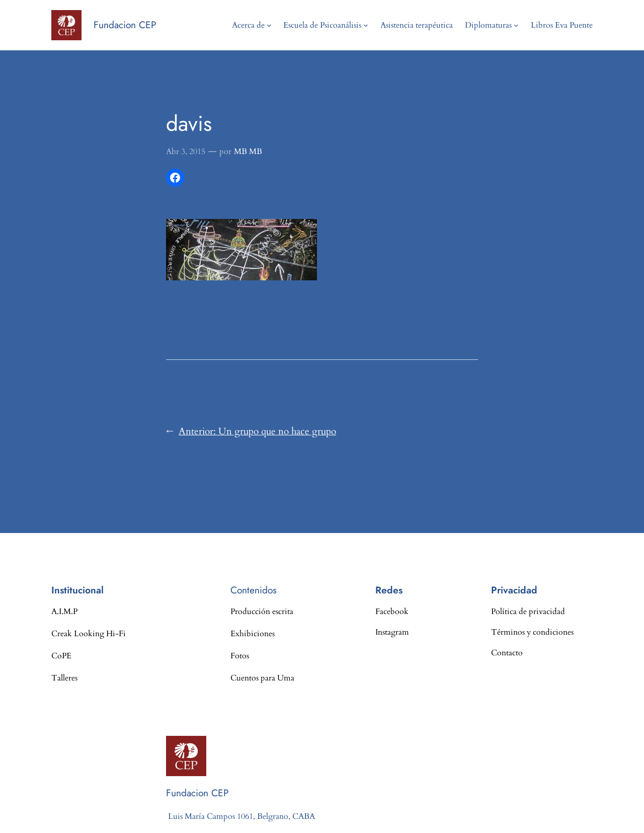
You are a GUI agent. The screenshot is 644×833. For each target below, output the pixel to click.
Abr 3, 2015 (186, 152)
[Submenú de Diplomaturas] (516, 25)
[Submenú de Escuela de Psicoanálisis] (366, 25)
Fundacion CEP (125, 25)
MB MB (248, 152)
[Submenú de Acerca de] (269, 25)
